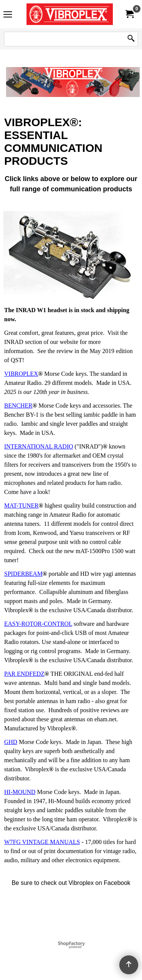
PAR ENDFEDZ (24, 674)
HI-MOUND (20, 792)
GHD (11, 742)
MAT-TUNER (21, 506)
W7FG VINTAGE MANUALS (42, 842)
